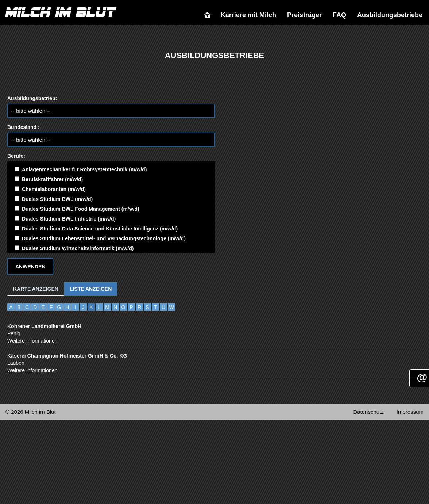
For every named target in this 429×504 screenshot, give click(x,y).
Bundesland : (24, 127)
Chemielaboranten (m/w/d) (50, 189)
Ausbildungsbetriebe (390, 15)
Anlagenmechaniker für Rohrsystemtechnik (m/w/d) (81, 169)
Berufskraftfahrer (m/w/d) (49, 179)
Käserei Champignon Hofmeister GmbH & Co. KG (67, 356)
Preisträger (304, 15)
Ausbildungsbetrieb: (32, 98)
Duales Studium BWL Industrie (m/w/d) (65, 219)
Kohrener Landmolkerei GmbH (44, 326)
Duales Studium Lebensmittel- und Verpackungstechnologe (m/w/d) (100, 238)
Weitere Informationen (32, 341)
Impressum (410, 412)
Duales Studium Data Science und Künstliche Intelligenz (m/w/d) (96, 229)
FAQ (339, 15)
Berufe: (16, 156)
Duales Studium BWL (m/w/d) (54, 199)
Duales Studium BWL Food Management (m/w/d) (77, 209)
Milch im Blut (210, 15)
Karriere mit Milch (248, 15)
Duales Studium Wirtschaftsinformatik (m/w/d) (74, 248)
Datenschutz (368, 412)
